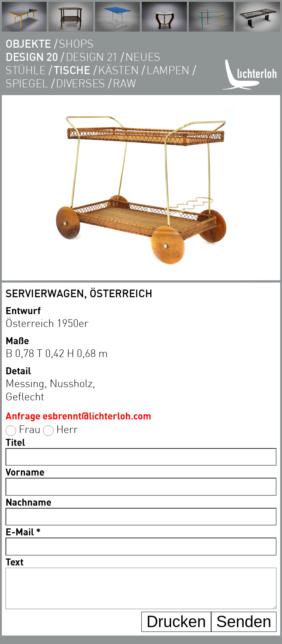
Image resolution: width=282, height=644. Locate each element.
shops (76, 43)
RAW (124, 83)
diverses (80, 83)
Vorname (25, 472)
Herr (67, 429)
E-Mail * (23, 532)
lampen (168, 70)
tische (72, 70)
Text (15, 562)
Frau (30, 429)
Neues (143, 57)
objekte (28, 43)
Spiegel (27, 83)
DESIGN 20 (32, 57)
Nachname (28, 502)
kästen (118, 70)
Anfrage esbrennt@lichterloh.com (78, 416)
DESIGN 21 (92, 57)
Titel (15, 442)
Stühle (26, 70)
